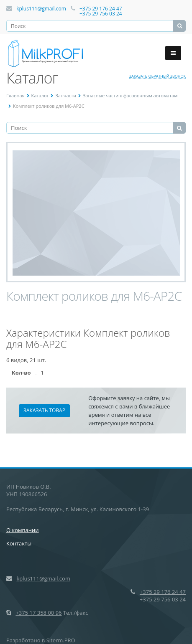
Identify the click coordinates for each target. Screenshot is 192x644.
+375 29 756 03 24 (101, 14)
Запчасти (66, 95)
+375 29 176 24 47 (101, 9)
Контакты (19, 543)
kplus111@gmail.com (41, 9)
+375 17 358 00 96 (38, 613)
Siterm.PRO (61, 640)
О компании (23, 530)
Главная (15, 95)
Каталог (40, 95)
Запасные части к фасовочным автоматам (130, 95)
